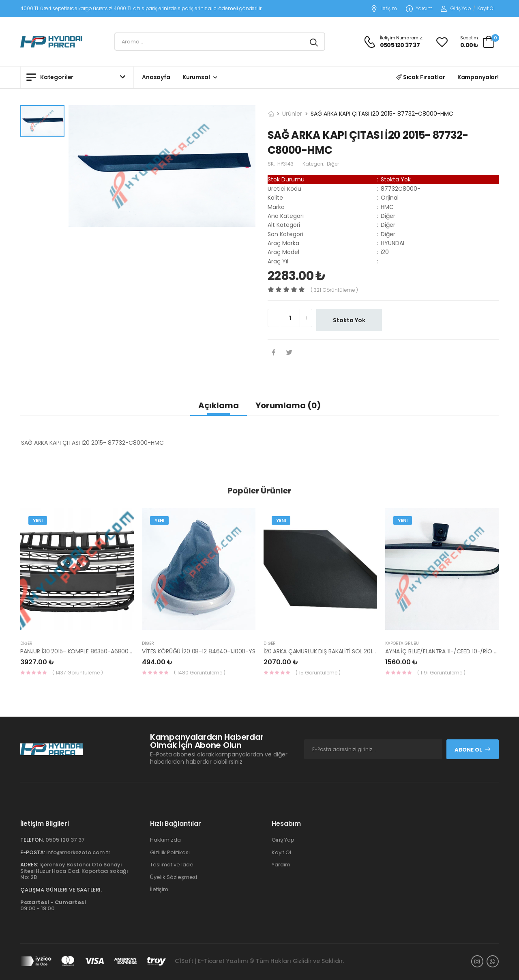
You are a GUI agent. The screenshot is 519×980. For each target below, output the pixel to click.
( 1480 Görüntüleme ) (200, 673)
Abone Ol (473, 750)
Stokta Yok (349, 320)
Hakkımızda (165, 840)
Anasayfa (156, 77)
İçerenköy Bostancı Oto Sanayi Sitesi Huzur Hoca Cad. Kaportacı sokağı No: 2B (74, 871)
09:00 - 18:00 (53, 906)
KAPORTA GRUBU (402, 643)
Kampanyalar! (478, 77)
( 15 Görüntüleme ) (318, 673)
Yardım (419, 9)
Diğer (26, 643)
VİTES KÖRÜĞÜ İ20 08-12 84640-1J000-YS (199, 651)
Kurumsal (196, 77)
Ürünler (292, 114)
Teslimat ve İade (172, 865)
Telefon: (32, 840)
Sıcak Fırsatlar (421, 77)
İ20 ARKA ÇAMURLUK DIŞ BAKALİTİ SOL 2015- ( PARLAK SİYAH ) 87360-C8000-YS (370, 651)
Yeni (38, 520)
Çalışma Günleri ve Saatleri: (61, 890)
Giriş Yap (456, 8)
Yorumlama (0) (288, 405)
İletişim (384, 9)
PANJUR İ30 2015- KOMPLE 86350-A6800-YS (79, 651)
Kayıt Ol (486, 8)
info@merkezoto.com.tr (78, 852)
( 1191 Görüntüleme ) (441, 673)
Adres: (29, 865)
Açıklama (219, 405)
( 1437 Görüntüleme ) (78, 673)
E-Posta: (33, 852)
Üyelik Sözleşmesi (174, 877)
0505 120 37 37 (65, 840)
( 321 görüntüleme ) (334, 290)
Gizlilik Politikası (170, 852)
